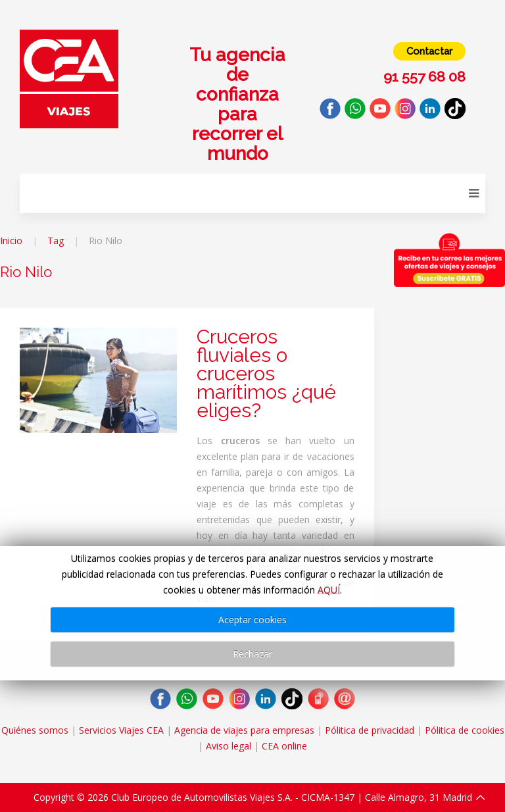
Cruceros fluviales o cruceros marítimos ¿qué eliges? (266, 373)
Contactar (429, 51)
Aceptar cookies (252, 620)
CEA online (284, 746)
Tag (56, 241)
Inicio (11, 241)
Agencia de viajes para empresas (244, 730)
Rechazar (252, 654)
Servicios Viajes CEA (121, 730)
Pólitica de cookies (465, 730)
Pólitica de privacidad (370, 730)
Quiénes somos (35, 730)
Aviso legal (228, 746)
